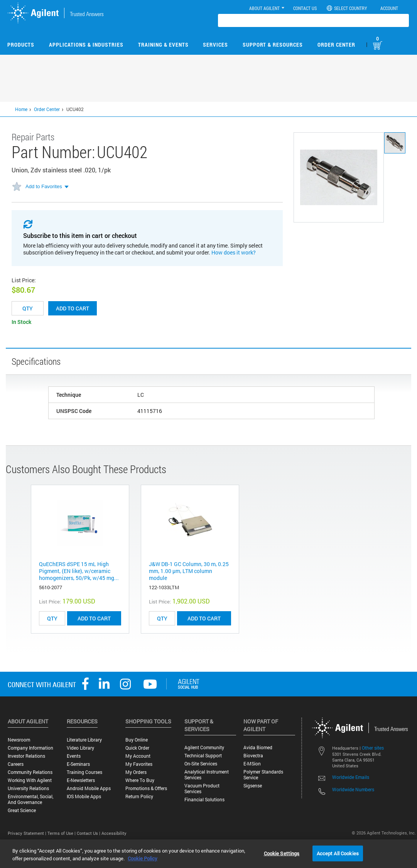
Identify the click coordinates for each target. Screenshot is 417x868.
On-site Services (201, 764)
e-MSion (252, 764)
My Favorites (139, 764)
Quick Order (137, 748)
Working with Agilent (30, 780)
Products (21, 45)
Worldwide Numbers (353, 789)
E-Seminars (78, 764)
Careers (16, 764)
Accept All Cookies (338, 853)
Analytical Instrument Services (207, 775)
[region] (208, 854)
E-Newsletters (81, 780)
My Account (138, 756)
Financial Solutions (204, 800)
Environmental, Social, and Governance (30, 799)
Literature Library (84, 740)
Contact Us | (89, 833)
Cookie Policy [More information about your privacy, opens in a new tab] (143, 858)
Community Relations (30, 772)
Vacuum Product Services (202, 789)
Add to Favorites (44, 186)
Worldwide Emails (351, 777)
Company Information (30, 748)
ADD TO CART (94, 618)
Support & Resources (273, 45)
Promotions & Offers (146, 788)
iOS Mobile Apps (84, 796)
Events (74, 756)
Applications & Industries (86, 45)
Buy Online (137, 740)
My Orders (136, 772)
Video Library (80, 748)
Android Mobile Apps (89, 788)
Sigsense (253, 786)
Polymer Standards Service (263, 775)
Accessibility (114, 833)
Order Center (336, 45)
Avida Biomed (258, 747)
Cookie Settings (282, 853)
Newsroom (19, 740)
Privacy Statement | (28, 833)
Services (215, 45)
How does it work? (234, 252)
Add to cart (73, 308)
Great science (22, 810)
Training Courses (84, 772)
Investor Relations (26, 756)
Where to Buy (140, 780)
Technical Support (203, 756)
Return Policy (139, 796)
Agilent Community (204, 747)
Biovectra (253, 756)
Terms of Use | (62, 833)
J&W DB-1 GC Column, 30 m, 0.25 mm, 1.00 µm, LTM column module (189, 571)
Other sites (373, 748)
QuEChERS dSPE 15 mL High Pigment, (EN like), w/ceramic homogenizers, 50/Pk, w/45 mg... (79, 571)
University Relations (28, 788)
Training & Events (163, 45)
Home (21, 109)
